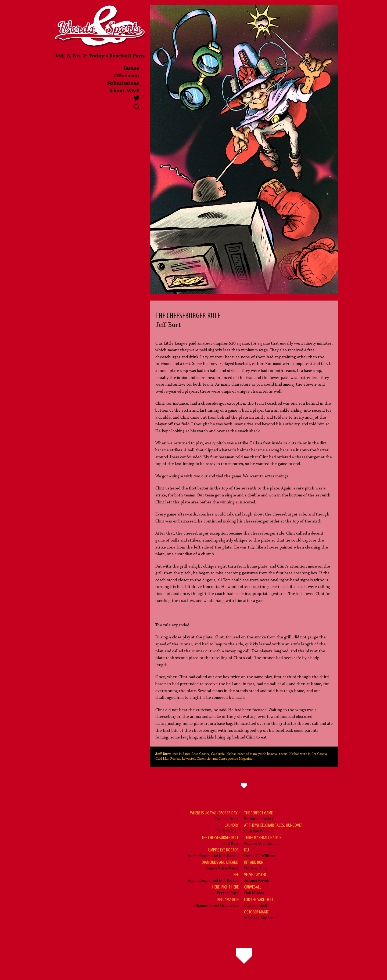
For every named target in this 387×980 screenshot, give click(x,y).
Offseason (127, 76)
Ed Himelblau (227, 828)
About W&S (124, 91)
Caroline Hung (214, 816)
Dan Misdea (254, 890)
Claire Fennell (259, 902)
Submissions (123, 83)
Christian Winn (273, 828)
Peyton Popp (225, 890)
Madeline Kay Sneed (261, 915)
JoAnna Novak (257, 877)
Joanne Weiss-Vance (220, 865)
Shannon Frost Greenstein (217, 902)
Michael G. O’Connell (263, 840)
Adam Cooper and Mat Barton (213, 853)
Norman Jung (256, 865)
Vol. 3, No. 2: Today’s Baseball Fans (100, 56)
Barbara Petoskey (259, 816)
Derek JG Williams (260, 853)
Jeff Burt (220, 840)
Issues (131, 68)
